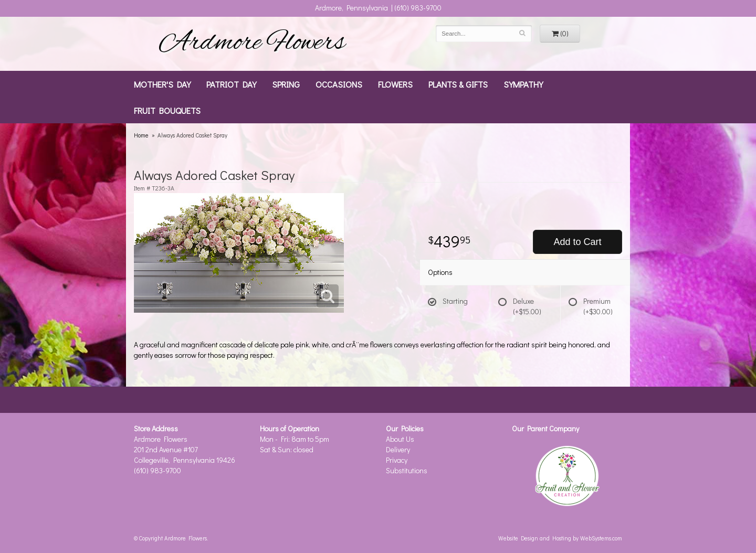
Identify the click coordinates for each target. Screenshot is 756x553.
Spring (286, 84)
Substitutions (407, 470)
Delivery (398, 449)
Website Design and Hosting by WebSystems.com (560, 538)
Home (141, 135)
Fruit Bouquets (167, 110)
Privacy (397, 460)
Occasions (339, 84)
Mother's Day (162, 84)
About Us (400, 439)
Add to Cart (577, 242)
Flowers (395, 84)
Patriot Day (231, 84)
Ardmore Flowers (252, 44)
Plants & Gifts (458, 84)
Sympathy (523, 84)
